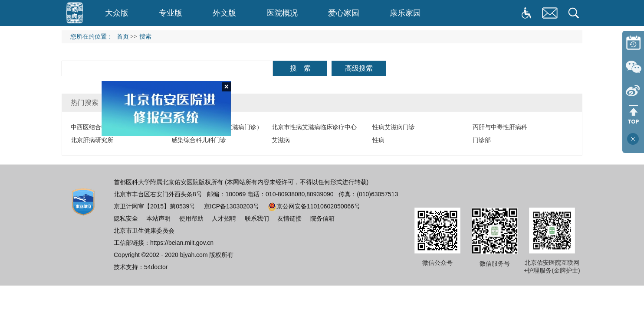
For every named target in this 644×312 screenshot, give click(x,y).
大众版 (117, 13)
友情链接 (289, 218)
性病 (378, 140)
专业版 (171, 13)
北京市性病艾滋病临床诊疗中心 (314, 127)
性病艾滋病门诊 (394, 127)
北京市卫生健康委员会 (144, 231)
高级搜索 (359, 68)
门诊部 (482, 140)
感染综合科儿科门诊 (199, 140)
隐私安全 (126, 218)
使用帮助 (191, 218)
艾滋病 (281, 140)
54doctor (156, 267)
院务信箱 (322, 218)
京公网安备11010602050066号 (314, 206)
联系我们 (257, 218)
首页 (123, 37)
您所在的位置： (94, 37)
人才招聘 (224, 218)
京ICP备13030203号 (232, 206)
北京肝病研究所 (92, 140)
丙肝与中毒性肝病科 (500, 127)
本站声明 (158, 218)
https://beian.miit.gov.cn (182, 243)
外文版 (224, 13)
